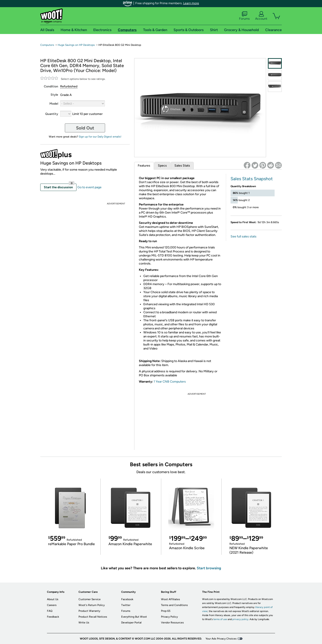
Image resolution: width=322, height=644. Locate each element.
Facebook (127, 599)
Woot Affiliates (171, 599)
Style (54, 95)
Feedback (53, 617)
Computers (47, 45)
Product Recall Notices (93, 617)
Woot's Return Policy (92, 605)
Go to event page (89, 187)
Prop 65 (166, 611)
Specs (162, 166)
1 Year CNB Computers (170, 382)
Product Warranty (89, 611)
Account (261, 16)
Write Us (84, 623)
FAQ (50, 611)
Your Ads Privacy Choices (221, 639)
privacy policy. (241, 619)
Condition (51, 86)
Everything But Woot (134, 617)
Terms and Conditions (174, 605)
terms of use (220, 619)
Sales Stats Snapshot (252, 179)
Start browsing (209, 568)
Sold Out (85, 128)
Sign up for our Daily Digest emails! (100, 137)
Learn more (191, 3)
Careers (52, 605)
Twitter (126, 605)
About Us (53, 599)
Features (144, 166)
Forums (244, 16)
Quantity (52, 114)
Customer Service (90, 599)
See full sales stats (244, 236)
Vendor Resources (172, 623)
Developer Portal (131, 623)
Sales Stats (182, 166)
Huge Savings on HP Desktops (76, 45)
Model (54, 104)
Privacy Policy (169, 617)
